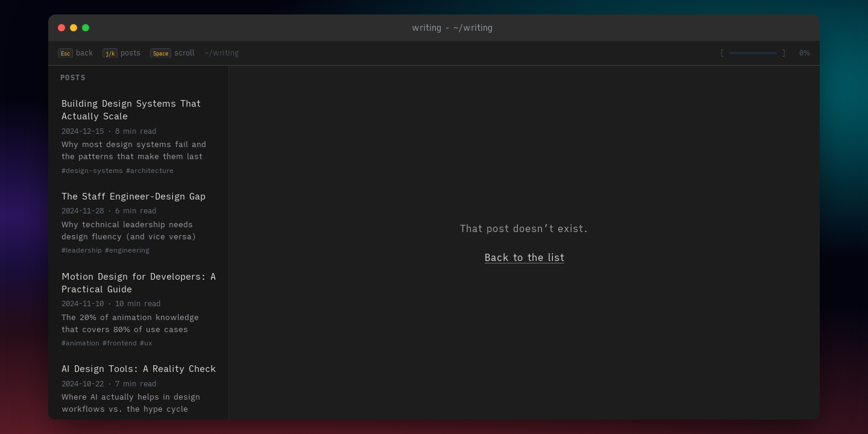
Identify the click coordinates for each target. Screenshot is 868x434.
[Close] (61, 28)
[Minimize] (74, 28)
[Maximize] (86, 28)
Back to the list (524, 257)
